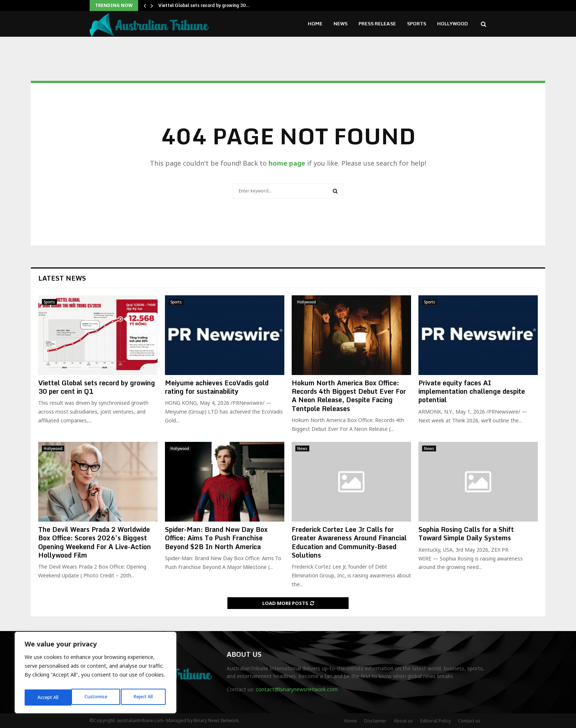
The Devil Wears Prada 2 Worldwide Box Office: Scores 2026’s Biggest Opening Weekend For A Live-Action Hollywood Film (95, 542)
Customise (48, 697)
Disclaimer (375, 721)
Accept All (144, 697)
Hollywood (453, 24)
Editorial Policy (435, 721)
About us (403, 721)
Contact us (469, 721)
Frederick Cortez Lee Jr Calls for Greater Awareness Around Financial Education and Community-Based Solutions (349, 542)
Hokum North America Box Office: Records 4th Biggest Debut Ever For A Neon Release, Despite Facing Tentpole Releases (349, 396)
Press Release (377, 24)
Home (315, 24)
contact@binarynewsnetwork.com (297, 689)
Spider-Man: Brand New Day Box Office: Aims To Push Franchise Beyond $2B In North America (216, 538)
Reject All (97, 697)
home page (287, 163)
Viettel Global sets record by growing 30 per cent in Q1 (97, 387)
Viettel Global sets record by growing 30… (204, 5)
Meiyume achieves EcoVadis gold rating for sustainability (217, 387)
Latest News (62, 278)
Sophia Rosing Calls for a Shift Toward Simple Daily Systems (466, 534)
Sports (417, 24)
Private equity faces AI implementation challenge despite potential (472, 391)
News (341, 24)
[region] (96, 675)
